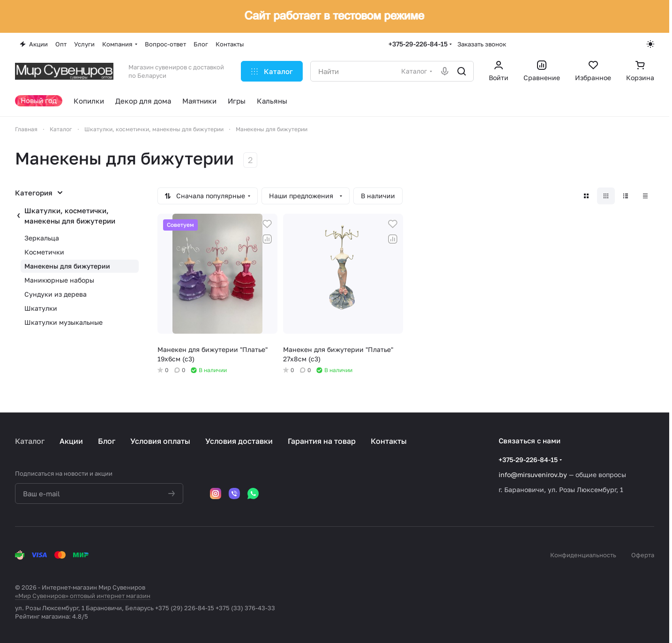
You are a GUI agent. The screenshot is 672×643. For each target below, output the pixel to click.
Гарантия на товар (322, 441)
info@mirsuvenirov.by (533, 475)
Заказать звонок (482, 44)
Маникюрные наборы (59, 280)
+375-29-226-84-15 (418, 44)
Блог (107, 441)
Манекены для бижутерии (67, 266)
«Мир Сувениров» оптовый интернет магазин (83, 596)
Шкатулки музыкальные (63, 322)
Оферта (643, 555)
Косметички (44, 252)
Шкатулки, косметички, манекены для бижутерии (70, 216)
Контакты (389, 441)
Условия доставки (239, 441)
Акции (71, 441)
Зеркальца (42, 238)
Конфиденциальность (583, 555)
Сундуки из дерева (56, 294)
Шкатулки (41, 308)
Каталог (30, 441)
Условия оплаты (160, 441)
